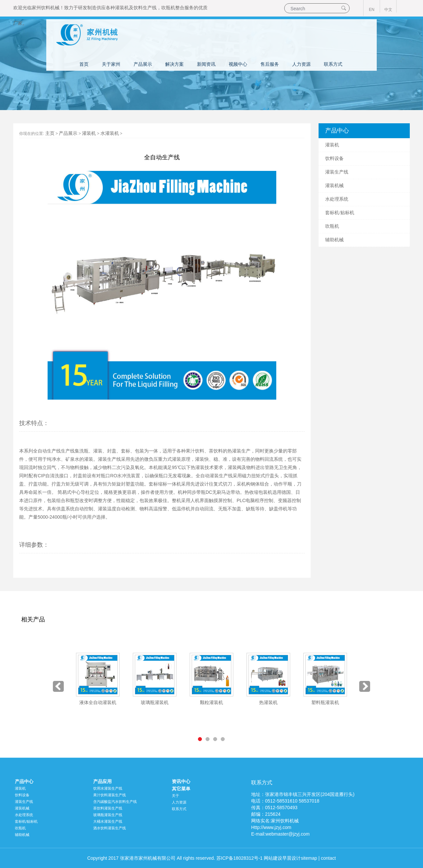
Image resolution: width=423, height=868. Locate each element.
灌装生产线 (337, 172)
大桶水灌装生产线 (108, 821)
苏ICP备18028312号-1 (240, 858)
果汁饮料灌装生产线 (110, 795)
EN (372, 10)
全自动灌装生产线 (214, 476)
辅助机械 (334, 240)
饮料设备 (334, 158)
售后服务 (270, 64)
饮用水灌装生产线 (108, 788)
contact (328, 858)
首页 (84, 64)
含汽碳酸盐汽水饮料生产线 (115, 802)
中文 (388, 10)
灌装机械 (334, 186)
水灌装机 (110, 133)
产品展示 (143, 64)
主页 (50, 133)
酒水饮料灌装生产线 (110, 828)
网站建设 (273, 858)
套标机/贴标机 (340, 213)
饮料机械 (50, 8)
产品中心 (24, 781)
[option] (98, 679)
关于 (175, 796)
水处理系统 (337, 199)
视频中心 (238, 64)
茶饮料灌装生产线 (108, 808)
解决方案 (174, 64)
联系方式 (333, 64)
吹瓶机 (168, 8)
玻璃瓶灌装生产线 (108, 815)
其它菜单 (181, 789)
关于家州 (111, 64)
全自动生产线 (47, 451)
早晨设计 (291, 858)
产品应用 (102, 781)
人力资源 (301, 64)
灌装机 (122, 8)
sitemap (309, 858)
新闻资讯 (206, 64)
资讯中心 (181, 781)
